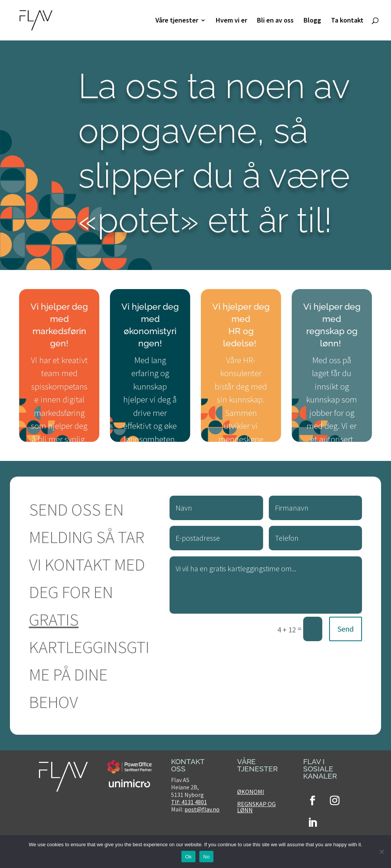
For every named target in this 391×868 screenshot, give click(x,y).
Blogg (312, 21)
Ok (188, 857)
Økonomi (251, 792)
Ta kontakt (347, 21)
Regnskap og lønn (256, 807)
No (206, 857)
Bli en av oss (275, 21)
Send (346, 629)
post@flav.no (202, 809)
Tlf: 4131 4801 (189, 802)
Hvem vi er (231, 21)
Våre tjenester (177, 21)
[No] (381, 852)
